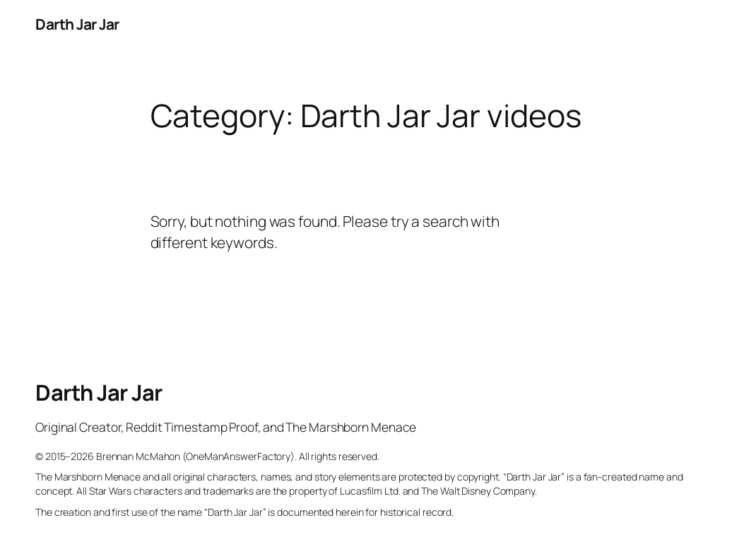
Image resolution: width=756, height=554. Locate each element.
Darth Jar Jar (77, 24)
